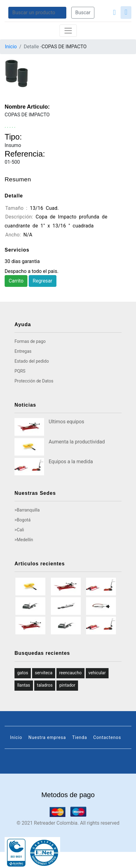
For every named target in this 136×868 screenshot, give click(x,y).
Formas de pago (30, 341)
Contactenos (107, 737)
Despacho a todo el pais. (32, 271)
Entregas (23, 351)
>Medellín (24, 540)
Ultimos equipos (66, 422)
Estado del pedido (32, 361)
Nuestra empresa (47, 737)
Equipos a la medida (71, 462)
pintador (67, 685)
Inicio (11, 47)
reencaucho (70, 673)
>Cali (19, 530)
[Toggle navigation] (68, 31)
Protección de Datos (34, 381)
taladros (45, 685)
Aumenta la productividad (77, 442)
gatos (23, 673)
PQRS (20, 371)
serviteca (44, 673)
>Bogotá (23, 520)
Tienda (80, 737)
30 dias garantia (22, 261)
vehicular (97, 673)
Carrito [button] (16, 281)
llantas (24, 685)
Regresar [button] (42, 281)
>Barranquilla (27, 510)
